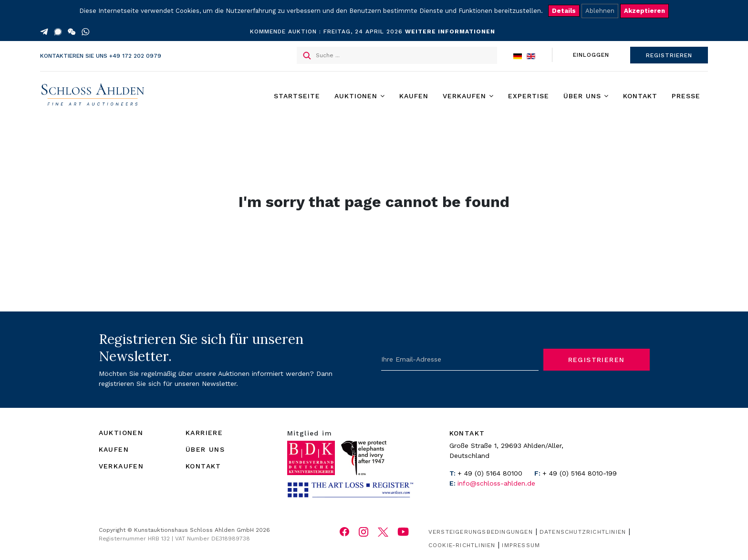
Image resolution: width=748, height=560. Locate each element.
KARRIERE (204, 433)
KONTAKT (203, 466)
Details (564, 11)
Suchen (307, 56)
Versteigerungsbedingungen (481, 532)
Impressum (521, 545)
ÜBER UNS (205, 449)
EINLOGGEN (591, 55)
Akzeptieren (644, 11)
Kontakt (640, 96)
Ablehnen (600, 11)
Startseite (297, 96)
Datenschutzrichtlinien (583, 532)
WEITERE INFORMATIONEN (450, 31)
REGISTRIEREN (669, 55)
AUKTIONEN (121, 433)
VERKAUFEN (121, 466)
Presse (686, 96)
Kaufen (414, 96)
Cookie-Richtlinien (462, 545)
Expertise (529, 96)
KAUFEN (114, 449)
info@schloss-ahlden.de (496, 483)
